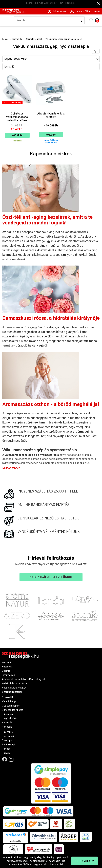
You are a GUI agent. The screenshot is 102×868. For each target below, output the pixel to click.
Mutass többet (11, 468)
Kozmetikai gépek (34, 39)
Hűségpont (8, 714)
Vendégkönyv (9, 701)
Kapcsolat (7, 667)
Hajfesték (7, 723)
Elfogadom (85, 861)
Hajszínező (8, 736)
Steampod (8, 740)
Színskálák (8, 697)
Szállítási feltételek (12, 692)
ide (61, 864)
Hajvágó (6, 749)
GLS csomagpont (11, 706)
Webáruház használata (14, 683)
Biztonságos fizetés (13, 710)
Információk (8, 675)
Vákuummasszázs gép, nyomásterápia (64, 39)
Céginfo (6, 671)
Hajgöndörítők (9, 718)
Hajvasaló (7, 727)
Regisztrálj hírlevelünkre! (51, 577)
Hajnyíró (6, 753)
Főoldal (6, 39)
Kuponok (7, 662)
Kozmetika (17, 39)
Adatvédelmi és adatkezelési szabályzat (24, 679)
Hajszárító (7, 732)
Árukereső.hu (16, 841)
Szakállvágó (8, 745)
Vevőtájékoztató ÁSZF (14, 688)
